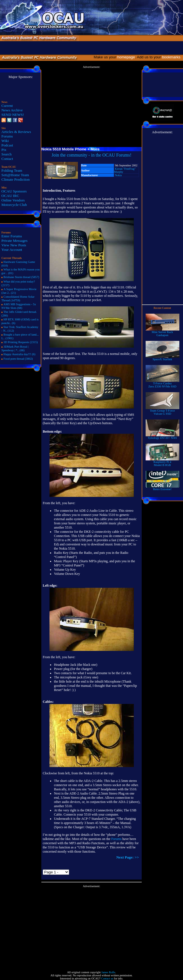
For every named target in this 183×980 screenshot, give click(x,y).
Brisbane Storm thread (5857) (21, 277)
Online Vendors (13, 200)
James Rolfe (108, 972)
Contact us (107, 978)
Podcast (7, 145)
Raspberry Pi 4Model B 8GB (162, 462)
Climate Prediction (15, 179)
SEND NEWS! (13, 115)
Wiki (5, 141)
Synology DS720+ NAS (162, 437)
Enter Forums (12, 236)
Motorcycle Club (14, 205)
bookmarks (172, 57)
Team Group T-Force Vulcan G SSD (162, 411)
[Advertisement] (91, 108)
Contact (7, 159)
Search (6, 154)
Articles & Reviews (16, 132)
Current (7, 106)
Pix (4, 150)
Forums (7, 136)
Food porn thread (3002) (18, 359)
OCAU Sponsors (14, 191)
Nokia (118, 175)
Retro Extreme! (162, 488)
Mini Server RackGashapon (162, 332)
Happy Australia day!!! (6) (19, 354)
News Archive (12, 110)
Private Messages (14, 241)
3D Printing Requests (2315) (21, 342)
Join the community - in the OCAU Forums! (92, 155)
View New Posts (14, 245)
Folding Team (12, 170)
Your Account (12, 250)
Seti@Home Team (15, 175)
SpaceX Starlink (162, 358)
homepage (126, 57)
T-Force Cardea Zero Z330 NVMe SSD (162, 384)
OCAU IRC (10, 196)
